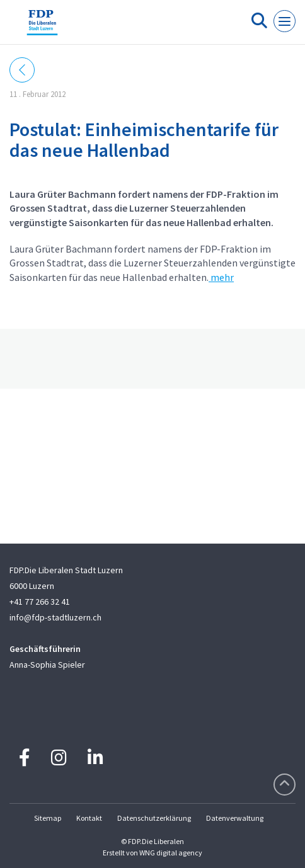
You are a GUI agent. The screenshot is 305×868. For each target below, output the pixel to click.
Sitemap (48, 818)
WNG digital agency (171, 853)
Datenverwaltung (235, 818)
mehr (221, 277)
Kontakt (89, 818)
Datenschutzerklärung (154, 818)
